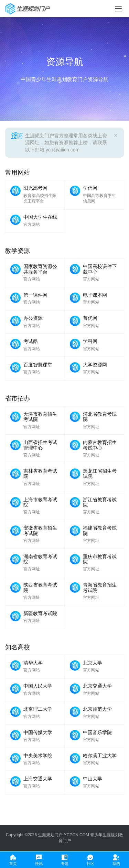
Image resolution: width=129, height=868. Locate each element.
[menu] (118, 9)
